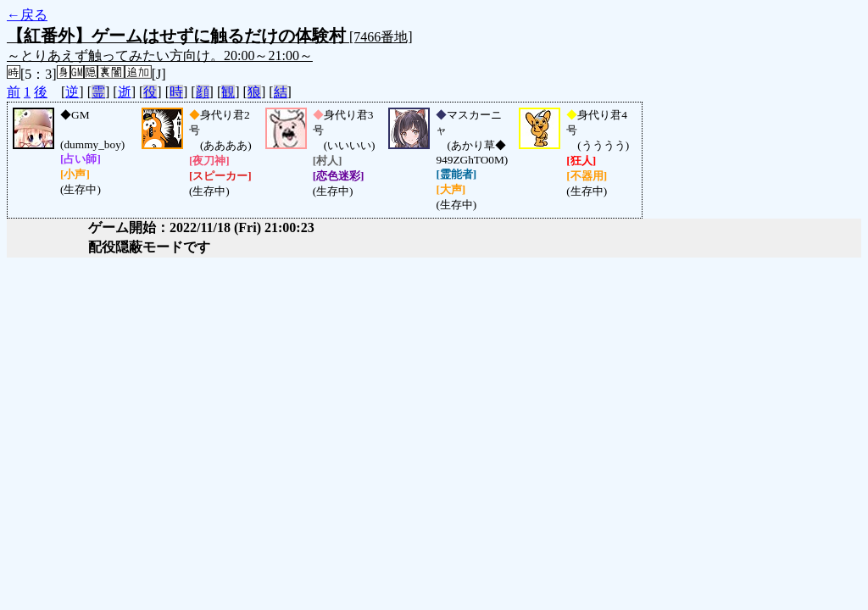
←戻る (27, 15)
